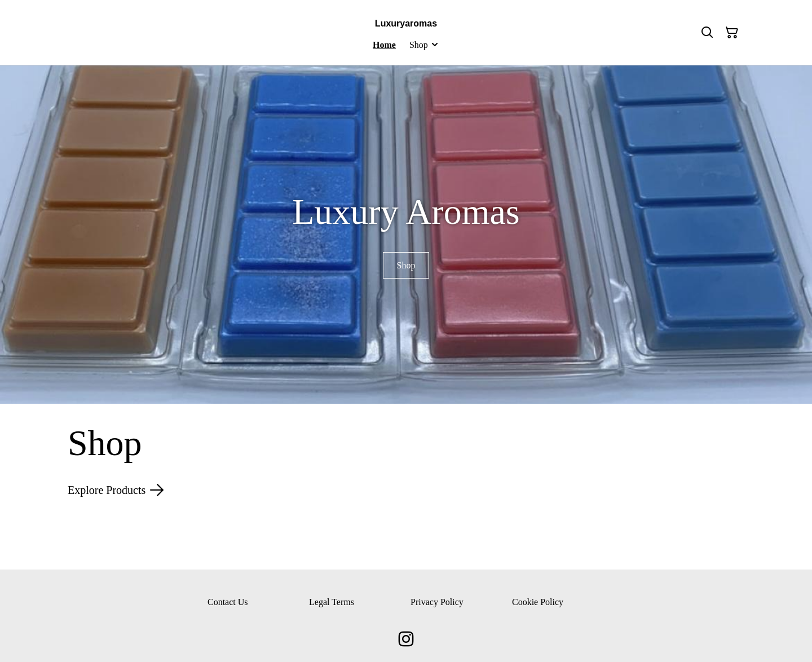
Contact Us (228, 602)
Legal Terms (332, 602)
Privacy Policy (437, 602)
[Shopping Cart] (732, 33)
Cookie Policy (538, 602)
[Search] (707, 33)
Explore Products (116, 490)
